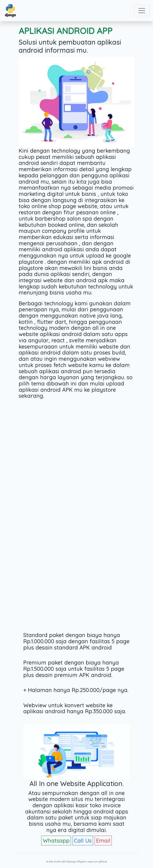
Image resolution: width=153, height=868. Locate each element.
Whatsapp (56, 841)
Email (103, 841)
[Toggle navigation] (142, 11)
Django (72, 861)
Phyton (82, 861)
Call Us (83, 841)
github (103, 861)
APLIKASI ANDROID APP (66, 31)
